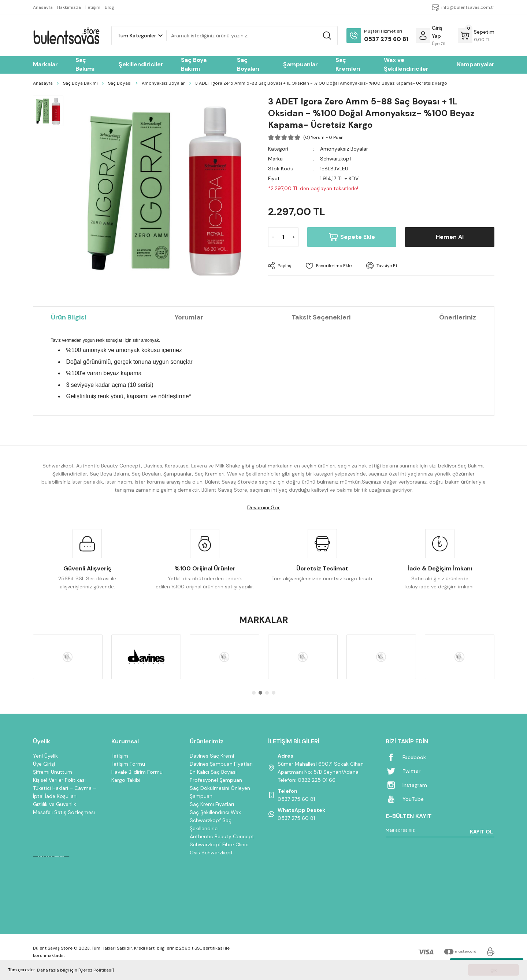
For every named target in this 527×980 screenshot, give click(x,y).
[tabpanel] (68, 657)
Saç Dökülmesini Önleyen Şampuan (220, 792)
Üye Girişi (44, 764)
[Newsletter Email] (440, 832)
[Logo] (66, 36)
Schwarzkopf (336, 159)
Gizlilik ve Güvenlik (55, 804)
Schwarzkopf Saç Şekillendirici (211, 824)
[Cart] (476, 36)
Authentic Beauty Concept (222, 836)
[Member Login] (423, 36)
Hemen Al (450, 237)
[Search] (252, 36)
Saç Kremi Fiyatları (212, 804)
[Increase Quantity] (294, 237)
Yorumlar (189, 317)
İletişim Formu (128, 764)
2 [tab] (260, 693)
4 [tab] (274, 693)
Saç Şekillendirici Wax (215, 812)
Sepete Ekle (352, 237)
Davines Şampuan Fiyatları (221, 764)
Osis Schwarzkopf (211, 853)
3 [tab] (267, 693)
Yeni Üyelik (45, 756)
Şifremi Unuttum (53, 772)
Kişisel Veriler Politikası (59, 780)
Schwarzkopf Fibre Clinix (219, 844)
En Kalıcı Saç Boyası (213, 772)
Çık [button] (493, 970)
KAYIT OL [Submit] (481, 832)
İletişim (120, 756)
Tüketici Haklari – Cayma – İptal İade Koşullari (65, 792)
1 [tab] (254, 693)
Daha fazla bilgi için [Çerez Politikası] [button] (75, 970)
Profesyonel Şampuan (216, 780)
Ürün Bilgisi (69, 317)
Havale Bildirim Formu (137, 772)
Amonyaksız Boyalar (344, 149)
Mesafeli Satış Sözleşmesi (64, 812)
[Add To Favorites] (329, 266)
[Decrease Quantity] (273, 237)
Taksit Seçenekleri (321, 317)
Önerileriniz (458, 317)
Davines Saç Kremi (212, 756)
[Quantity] (283, 237)
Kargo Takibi (126, 780)
